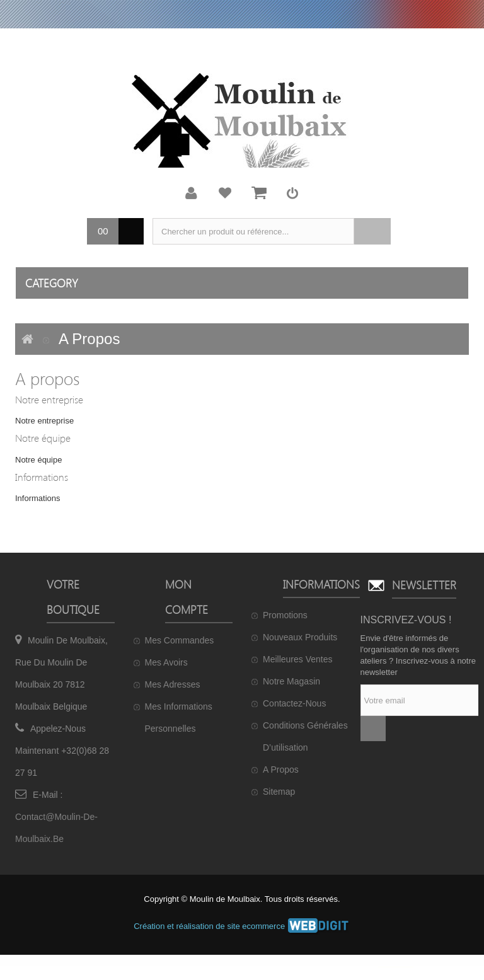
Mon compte (192, 193)
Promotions (285, 615)
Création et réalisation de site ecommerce (242, 926)
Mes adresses (173, 684)
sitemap (279, 792)
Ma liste (225, 193)
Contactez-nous (294, 703)
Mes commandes (180, 640)
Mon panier (259, 193)
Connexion (292, 193)
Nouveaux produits (300, 637)
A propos (281, 770)
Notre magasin (291, 681)
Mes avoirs (166, 662)
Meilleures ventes (298, 659)
